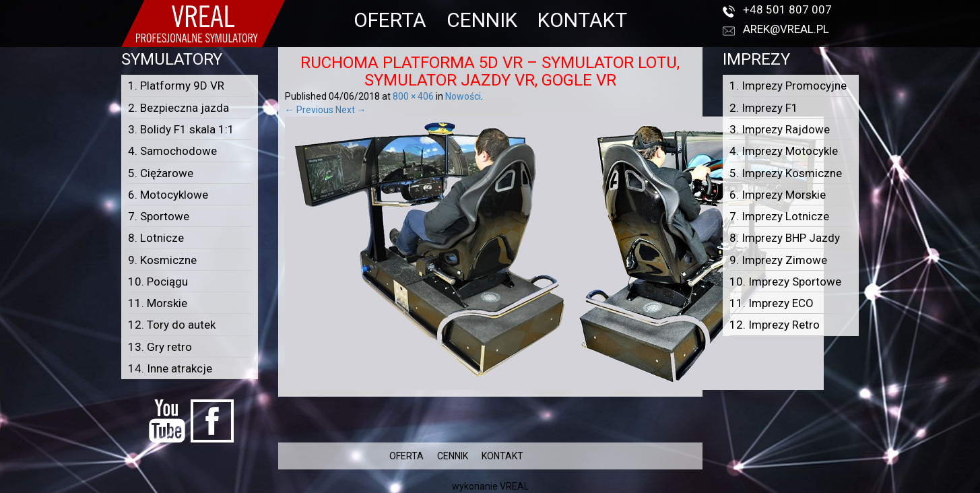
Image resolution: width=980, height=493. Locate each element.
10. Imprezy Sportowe (785, 282)
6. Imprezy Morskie (778, 195)
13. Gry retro (160, 347)
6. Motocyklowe (168, 195)
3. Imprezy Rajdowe (780, 129)
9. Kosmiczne (162, 260)
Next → (351, 110)
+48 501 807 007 (787, 9)
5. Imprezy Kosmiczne (786, 173)
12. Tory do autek (172, 325)
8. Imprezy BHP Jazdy (785, 238)
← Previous (309, 110)
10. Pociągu (158, 282)
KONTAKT (582, 20)
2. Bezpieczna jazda (178, 108)
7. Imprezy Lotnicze (779, 216)
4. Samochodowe (172, 151)
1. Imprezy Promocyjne (788, 86)
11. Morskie (158, 303)
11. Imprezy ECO (772, 303)
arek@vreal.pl (786, 29)
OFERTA (390, 20)
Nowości (463, 96)
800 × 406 (413, 96)
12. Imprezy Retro (775, 325)
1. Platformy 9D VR (176, 86)
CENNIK (482, 20)
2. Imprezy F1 (764, 108)
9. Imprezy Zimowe (778, 260)
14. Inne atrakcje (170, 368)
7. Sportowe (159, 216)
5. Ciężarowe (161, 173)
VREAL (514, 486)
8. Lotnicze (156, 238)
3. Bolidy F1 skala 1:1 (181, 129)
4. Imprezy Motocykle (784, 151)
